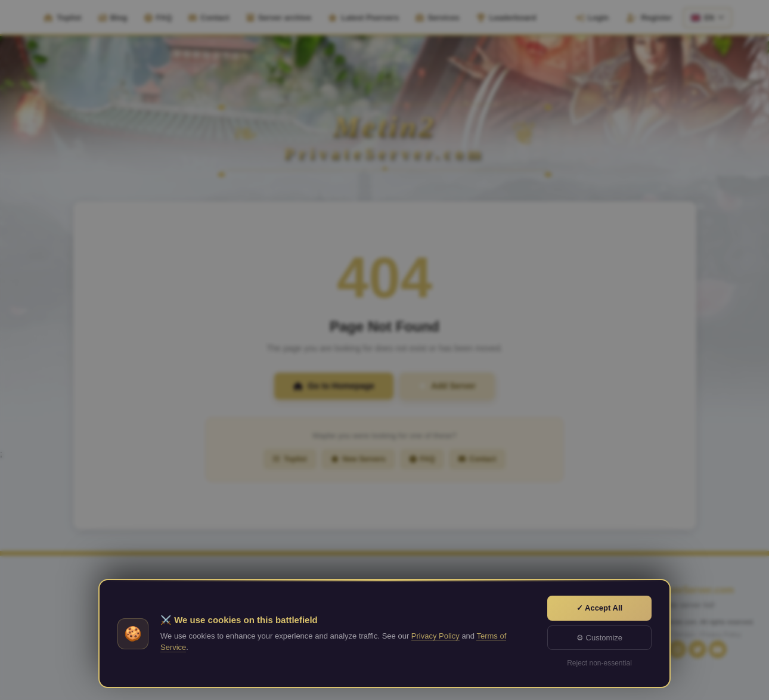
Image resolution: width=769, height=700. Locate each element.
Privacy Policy (435, 636)
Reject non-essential (599, 663)
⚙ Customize (599, 638)
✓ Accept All (599, 608)
